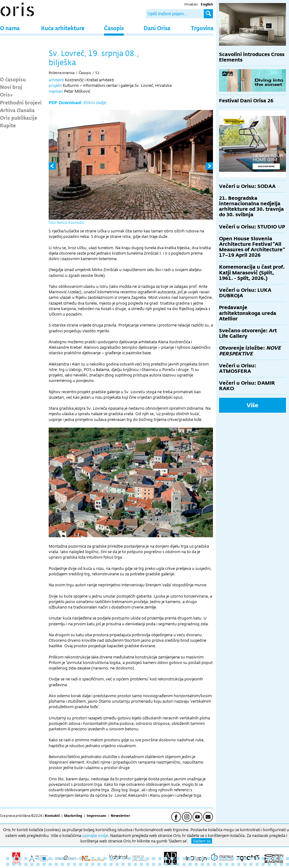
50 (20, 864)
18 (111, 859)
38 (233, 859)
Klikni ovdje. (96, 102)
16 (99, 859)
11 (68, 859)
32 (196, 859)
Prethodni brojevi (21, 102)
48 (8, 864)
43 (263, 859)
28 (172, 859)
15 (93, 859)
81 (208, 864)
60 (81, 864)
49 (14, 864)
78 (190, 864)
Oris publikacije (19, 118)
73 (160, 864)
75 (172, 864)
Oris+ (6, 94)
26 (160, 859)
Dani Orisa (157, 28)
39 (239, 859)
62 (93, 864)
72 (154, 864)
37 (227, 859)
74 (166, 864)
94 (287, 864)
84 (227, 864)
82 (214, 864)
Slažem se (202, 841)
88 (251, 864)
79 (196, 864)
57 (62, 864)
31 (190, 859)
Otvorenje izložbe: (250, 351)
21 (129, 859)
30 (184, 859)
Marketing (73, 816)
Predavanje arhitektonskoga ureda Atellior (248, 313)
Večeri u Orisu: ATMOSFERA (238, 368)
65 (111, 864)
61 (87, 864)
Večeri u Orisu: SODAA (247, 186)
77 (184, 864)
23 (141, 859)
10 (62, 859)
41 (251, 859)
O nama (10, 28)
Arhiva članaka (17, 110)
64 (105, 864)
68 (129, 864)
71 (148, 864)
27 (166, 859)
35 (214, 859)
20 (123, 859)
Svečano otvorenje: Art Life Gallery (248, 333)
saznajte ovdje (95, 835)
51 (26, 864)
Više (252, 405)
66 (117, 864)
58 (68, 864)
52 (32, 864)
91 (269, 864)
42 (257, 859)
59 (75, 864)
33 (202, 859)
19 (117, 859)
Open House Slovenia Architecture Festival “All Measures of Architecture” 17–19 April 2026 (252, 247)
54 (44, 864)
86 (239, 864)
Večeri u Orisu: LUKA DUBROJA (245, 293)
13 (81, 859)
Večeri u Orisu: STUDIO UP (252, 227)
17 (105, 859)
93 (281, 864)
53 (97, 73)
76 (178, 864)
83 (221, 864)
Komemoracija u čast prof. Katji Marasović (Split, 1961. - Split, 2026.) (252, 272)
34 (208, 859)
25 (154, 859)
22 (135, 859)
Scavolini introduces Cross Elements (252, 57)
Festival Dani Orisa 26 (246, 101)
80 (202, 864)
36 (221, 859)
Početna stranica (62, 73)
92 (275, 864)
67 (123, 864)
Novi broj (11, 87)
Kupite (8, 125)
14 (87, 859)
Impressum (96, 816)
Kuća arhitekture (63, 28)
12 (75, 859)
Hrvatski (191, 4)
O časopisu (13, 79)
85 (233, 864)
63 (99, 864)
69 (135, 864)
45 (275, 859)
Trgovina (202, 28)
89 (257, 864)
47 (287, 859)
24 (148, 859)
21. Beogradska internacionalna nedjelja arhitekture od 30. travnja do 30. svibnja (251, 206)
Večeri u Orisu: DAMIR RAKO (247, 386)
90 (263, 864)
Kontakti (52, 816)
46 (281, 859)
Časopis (114, 28)
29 (178, 859)
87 (245, 864)
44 (269, 859)
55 (50, 864)
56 (56, 864)
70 (141, 864)
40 (245, 859)
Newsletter (120, 816)
